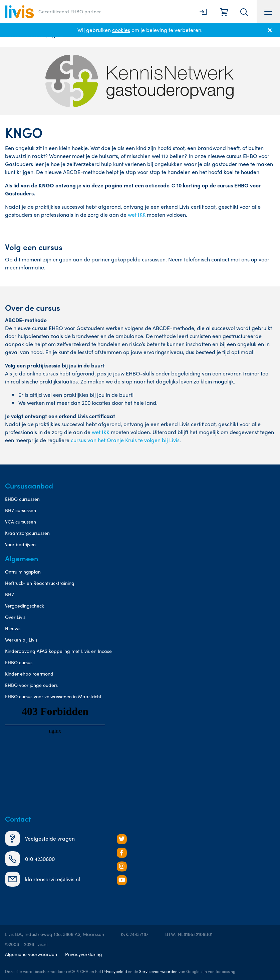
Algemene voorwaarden (31, 954)
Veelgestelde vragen (40, 838)
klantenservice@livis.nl (43, 879)
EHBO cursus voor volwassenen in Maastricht (53, 696)
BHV (10, 594)
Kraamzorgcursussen (27, 533)
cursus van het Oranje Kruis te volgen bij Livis (125, 440)
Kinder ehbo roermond (29, 674)
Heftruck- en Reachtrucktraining (40, 583)
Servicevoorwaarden (158, 971)
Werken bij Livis (21, 640)
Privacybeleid (114, 971)
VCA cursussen (21, 522)
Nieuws (13, 628)
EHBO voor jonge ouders (31, 685)
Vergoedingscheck (25, 606)
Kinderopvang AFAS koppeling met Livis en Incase (58, 651)
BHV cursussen (21, 510)
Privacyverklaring (84, 954)
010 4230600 (30, 859)
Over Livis (15, 617)
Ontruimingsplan (23, 572)
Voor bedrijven (20, 544)
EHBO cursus (19, 662)
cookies (121, 30)
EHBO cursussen (22, 499)
